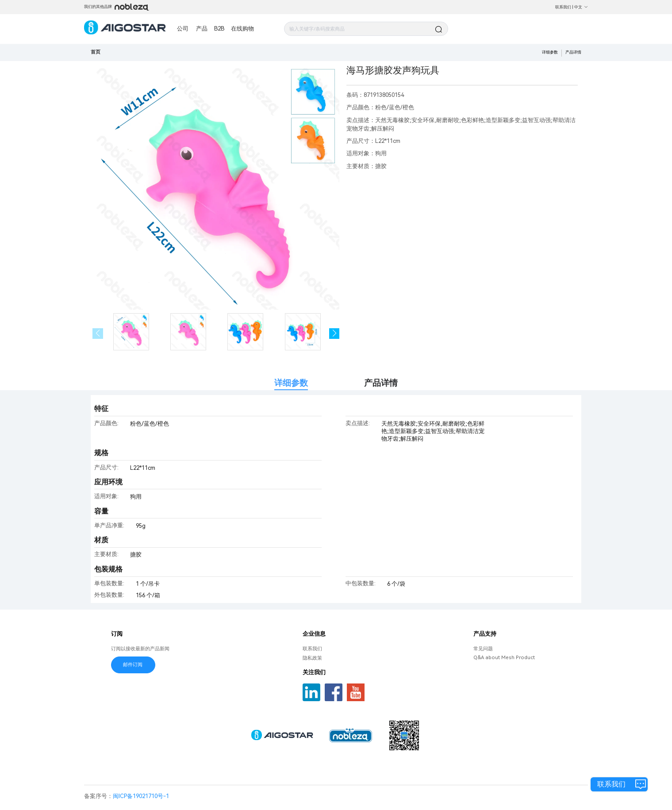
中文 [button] (581, 7)
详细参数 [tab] (291, 383)
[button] (334, 334)
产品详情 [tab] (381, 383)
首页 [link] (96, 52)
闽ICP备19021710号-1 (141, 796)
